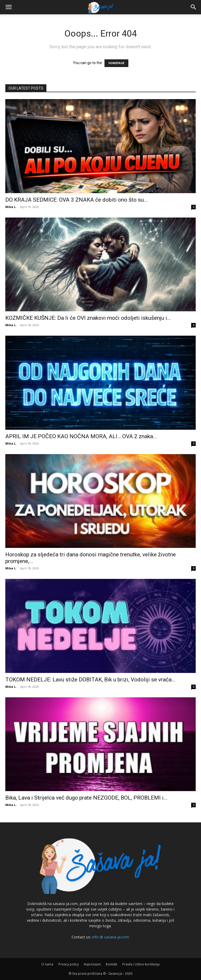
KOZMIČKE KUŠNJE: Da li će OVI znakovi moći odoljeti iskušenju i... (88, 318)
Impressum (92, 964)
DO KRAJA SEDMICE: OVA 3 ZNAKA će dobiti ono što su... (77, 200)
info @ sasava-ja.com (111, 937)
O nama (47, 964)
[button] (8, 7)
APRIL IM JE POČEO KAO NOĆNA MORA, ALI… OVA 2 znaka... (81, 436)
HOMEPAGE (116, 63)
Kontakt (112, 964)
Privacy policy (69, 964)
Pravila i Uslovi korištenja (141, 964)
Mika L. (11, 207)
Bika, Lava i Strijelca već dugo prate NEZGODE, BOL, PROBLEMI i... (86, 798)
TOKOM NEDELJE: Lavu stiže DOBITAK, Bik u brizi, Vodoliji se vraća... (90, 680)
